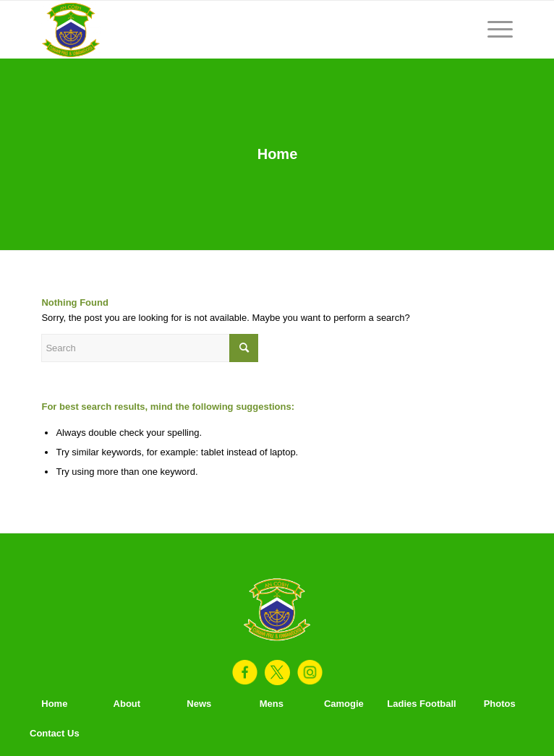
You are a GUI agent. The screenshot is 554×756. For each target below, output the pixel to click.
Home (278, 154)
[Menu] (493, 30)
